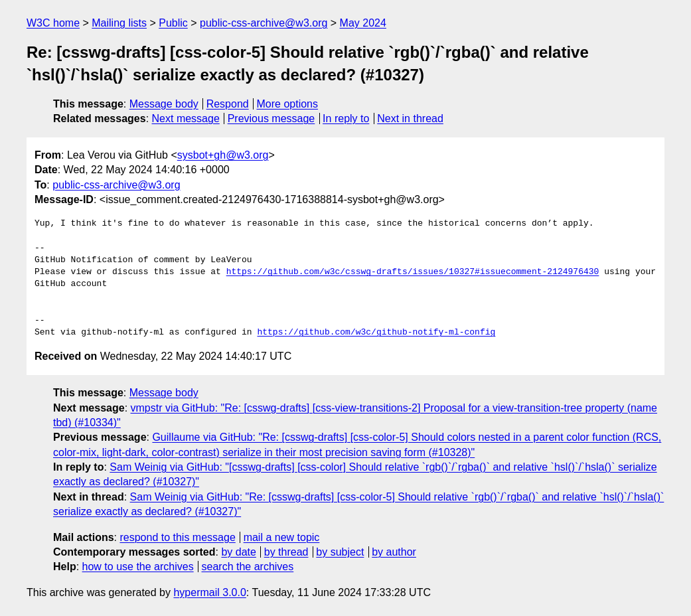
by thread (286, 552)
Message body (164, 104)
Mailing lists (119, 23)
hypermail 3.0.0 (209, 592)
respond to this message (177, 537)
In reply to (346, 118)
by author (394, 552)
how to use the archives (138, 567)
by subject (340, 552)
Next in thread (410, 118)
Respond (228, 104)
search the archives (248, 567)
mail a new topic (282, 537)
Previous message (271, 118)
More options (288, 104)
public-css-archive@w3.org (264, 23)
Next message (186, 118)
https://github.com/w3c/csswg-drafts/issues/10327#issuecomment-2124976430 (413, 272)
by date (238, 552)
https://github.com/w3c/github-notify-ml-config (376, 333)
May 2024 (363, 23)
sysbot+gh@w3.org (223, 155)
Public (173, 23)
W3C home (53, 23)
